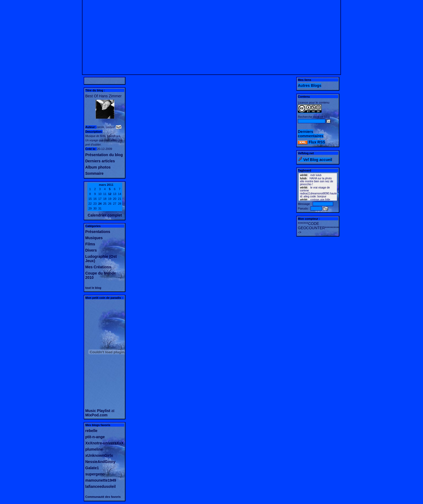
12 (110, 194)
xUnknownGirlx (99, 455)
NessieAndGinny (100, 462)
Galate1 (92, 468)
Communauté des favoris (103, 497)
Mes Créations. (99, 267)
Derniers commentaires (311, 134)
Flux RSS (311, 142)
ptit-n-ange (95, 437)
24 (100, 204)
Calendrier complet (105, 215)
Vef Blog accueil (315, 160)
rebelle (91, 431)
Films (90, 244)
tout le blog (93, 288)
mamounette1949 (101, 480)
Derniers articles (100, 161)
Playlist (104, 411)
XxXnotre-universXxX (104, 443)
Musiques (94, 238)
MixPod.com (96, 415)
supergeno (95, 474)
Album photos (98, 167)
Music (91, 411)
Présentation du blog (104, 155)
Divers (91, 250)
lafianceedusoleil (100, 486)
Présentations (98, 232)
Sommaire (94, 173)
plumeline (94, 449)
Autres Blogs (310, 85)
